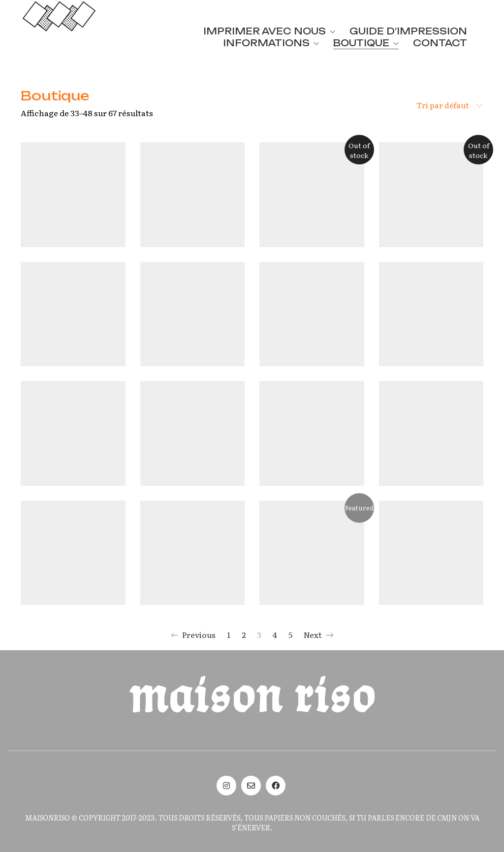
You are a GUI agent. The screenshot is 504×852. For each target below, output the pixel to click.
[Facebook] (276, 786)
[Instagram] (226, 786)
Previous (193, 635)
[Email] (251, 786)
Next (318, 635)
